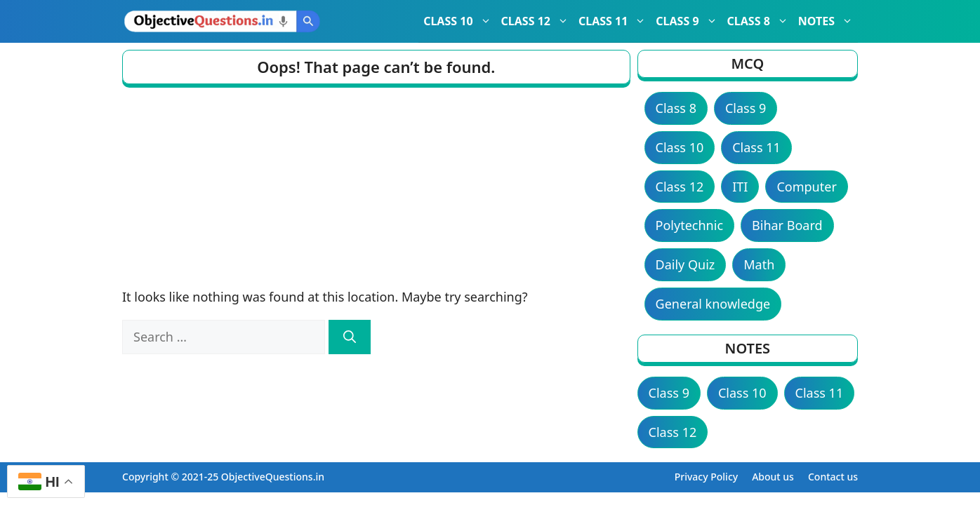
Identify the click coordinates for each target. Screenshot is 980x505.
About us (773, 477)
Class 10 (680, 147)
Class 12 (680, 187)
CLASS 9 (689, 21)
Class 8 (676, 108)
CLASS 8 (760, 21)
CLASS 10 (459, 21)
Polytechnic (689, 225)
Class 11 (756, 147)
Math (759, 264)
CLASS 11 (615, 21)
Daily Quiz (686, 264)
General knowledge (713, 304)
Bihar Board (787, 225)
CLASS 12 (537, 21)
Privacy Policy (706, 477)
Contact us (833, 477)
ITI (740, 187)
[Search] (350, 337)
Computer (806, 187)
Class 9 (746, 108)
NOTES (828, 21)
